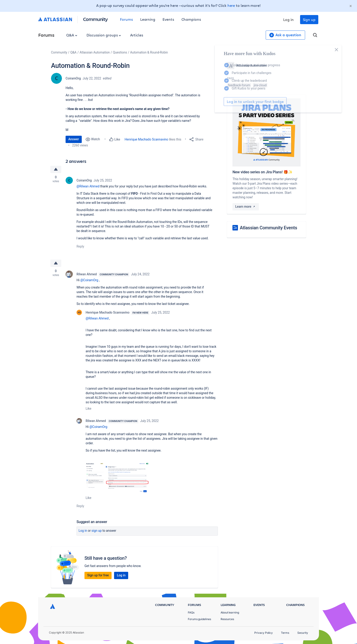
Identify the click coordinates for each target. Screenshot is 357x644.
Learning (148, 19)
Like (88, 409)
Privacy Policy (264, 633)
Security (303, 633)
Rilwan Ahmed (87, 274)
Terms (285, 633)
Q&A (72, 35)
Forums (126, 19)
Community (96, 19)
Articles (137, 35)
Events (168, 19)
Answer (74, 139)
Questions (120, 52)
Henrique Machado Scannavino (146, 139)
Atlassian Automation (95, 52)
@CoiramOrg (89, 280)
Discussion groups (104, 35)
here (231, 5)
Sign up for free (98, 575)
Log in (288, 19)
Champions (191, 19)
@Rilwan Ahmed (88, 186)
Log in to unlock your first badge (232, 102)
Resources (227, 619)
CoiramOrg (73, 78)
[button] (118, 478)
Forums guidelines (199, 619)
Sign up (309, 19)
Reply (80, 246)
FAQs (191, 612)
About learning (230, 612)
